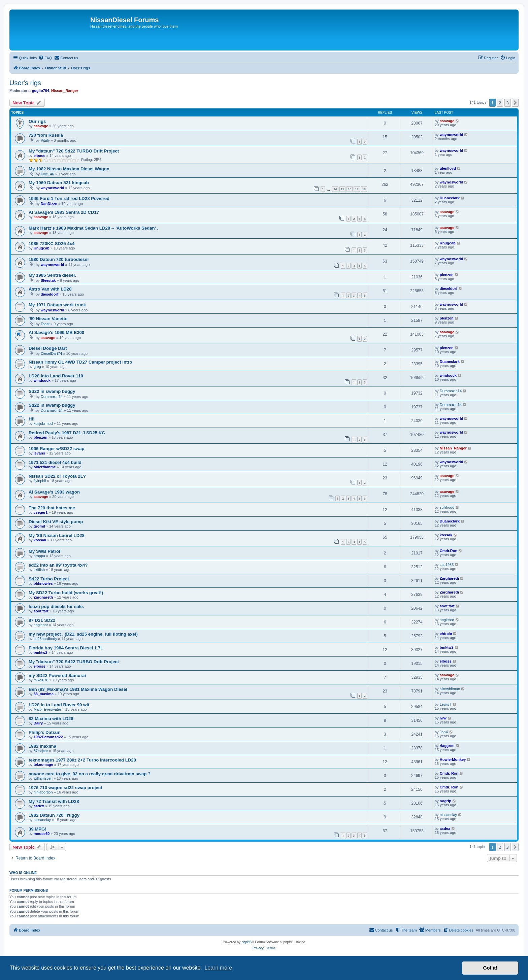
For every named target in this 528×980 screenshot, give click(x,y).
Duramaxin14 (52, 397)
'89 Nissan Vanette (48, 319)
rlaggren (447, 746)
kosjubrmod (43, 424)
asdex (39, 806)
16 (350, 189)
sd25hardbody (45, 639)
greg (37, 367)
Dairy (38, 723)
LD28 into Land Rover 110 (56, 376)
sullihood (447, 507)
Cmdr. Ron (449, 773)
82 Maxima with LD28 (51, 719)
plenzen (447, 275)
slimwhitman (450, 689)
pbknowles (43, 583)
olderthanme (45, 467)
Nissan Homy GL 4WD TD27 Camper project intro (80, 362)
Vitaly (45, 140)
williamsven (43, 778)
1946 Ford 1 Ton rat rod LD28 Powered (69, 198)
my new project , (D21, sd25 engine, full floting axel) (83, 634)
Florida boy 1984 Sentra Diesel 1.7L (66, 648)
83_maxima (44, 694)
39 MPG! (38, 829)
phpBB (246, 942)
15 (342, 189)
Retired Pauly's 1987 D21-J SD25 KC (67, 433)
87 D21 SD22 (42, 620)
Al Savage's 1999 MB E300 (56, 332)
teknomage (43, 765)
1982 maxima (42, 746)
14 (335, 189)
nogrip (445, 801)
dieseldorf (50, 294)
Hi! (32, 419)
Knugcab (42, 248)
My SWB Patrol (44, 551)
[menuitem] (45, 58)
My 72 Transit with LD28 (54, 801)
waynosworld (452, 135)
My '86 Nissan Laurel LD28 (57, 535)
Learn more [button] (218, 968)
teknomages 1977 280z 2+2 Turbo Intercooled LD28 (82, 760)
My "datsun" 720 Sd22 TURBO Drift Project (74, 151)
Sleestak (48, 280)
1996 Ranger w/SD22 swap (57, 449)
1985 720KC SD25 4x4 (52, 244)
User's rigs (25, 83)
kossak (40, 540)
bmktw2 (41, 652)
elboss (40, 156)
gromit (39, 526)
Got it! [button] (490, 968)
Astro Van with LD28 (50, 289)
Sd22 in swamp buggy (52, 391)
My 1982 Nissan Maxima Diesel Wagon (69, 169)
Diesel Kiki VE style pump (56, 522)
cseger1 (41, 512)
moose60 (42, 834)
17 (357, 189)
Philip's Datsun (45, 732)
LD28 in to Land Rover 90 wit (59, 705)
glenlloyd (448, 168)
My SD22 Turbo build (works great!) (66, 593)
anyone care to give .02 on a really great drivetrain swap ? (90, 774)
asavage (41, 126)
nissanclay (42, 820)
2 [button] (500, 103)
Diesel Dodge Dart (48, 348)
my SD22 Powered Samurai (57, 675)
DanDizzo (49, 204)
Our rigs (37, 121)
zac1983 (447, 565)
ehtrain (446, 634)
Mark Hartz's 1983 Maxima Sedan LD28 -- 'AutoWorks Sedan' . (93, 228)
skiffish (39, 570)
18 (364, 189)
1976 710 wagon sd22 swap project (65, 788)
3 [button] (508, 103)
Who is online (23, 873)
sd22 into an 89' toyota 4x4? (58, 565)
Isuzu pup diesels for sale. (56, 606)
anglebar (41, 625)
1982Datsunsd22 (48, 737)
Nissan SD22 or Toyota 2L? (57, 476)
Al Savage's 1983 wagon (54, 492)
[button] (515, 103)
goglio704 (41, 91)
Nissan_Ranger (65, 91)
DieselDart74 (52, 353)
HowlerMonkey (453, 759)
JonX (444, 732)
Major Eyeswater (47, 709)
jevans (39, 453)
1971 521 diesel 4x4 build (55, 462)
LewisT (446, 704)
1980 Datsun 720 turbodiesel (59, 259)
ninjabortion (43, 792)
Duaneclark (450, 198)
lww (443, 718)
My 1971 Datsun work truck (57, 305)
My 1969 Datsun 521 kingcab (59, 183)
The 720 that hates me (52, 508)
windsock (42, 380)
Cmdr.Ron (449, 551)
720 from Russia (46, 135)
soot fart (41, 611)
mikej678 (41, 680)
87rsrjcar (41, 751)
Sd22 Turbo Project (49, 579)
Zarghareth (449, 578)
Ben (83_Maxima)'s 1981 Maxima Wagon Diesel (78, 689)
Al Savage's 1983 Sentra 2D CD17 (64, 212)
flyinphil (40, 481)
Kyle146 (47, 174)
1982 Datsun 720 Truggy (54, 815)
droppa (39, 556)
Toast (45, 324)
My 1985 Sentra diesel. (52, 275)
